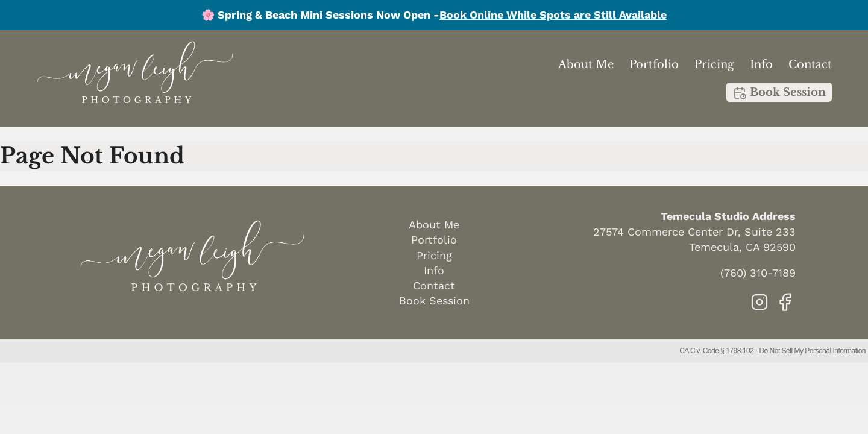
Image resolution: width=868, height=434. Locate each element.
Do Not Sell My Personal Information (812, 351)
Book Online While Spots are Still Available (553, 15)
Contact (810, 64)
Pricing (714, 64)
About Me (586, 64)
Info (761, 64)
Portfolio (654, 64)
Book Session (779, 93)
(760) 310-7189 (758, 273)
